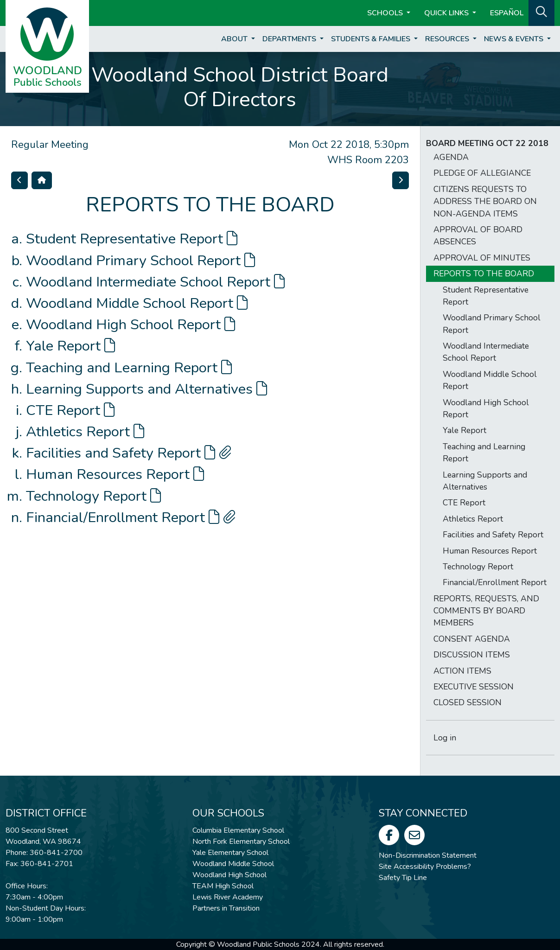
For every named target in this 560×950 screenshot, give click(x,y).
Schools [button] (386, 13)
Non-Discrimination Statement (428, 855)
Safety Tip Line (403, 878)
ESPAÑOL (507, 13)
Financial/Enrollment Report (131, 517)
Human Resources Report (115, 474)
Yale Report (70, 346)
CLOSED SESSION (468, 702)
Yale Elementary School (230, 853)
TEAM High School (223, 886)
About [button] (235, 39)
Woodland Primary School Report (140, 261)
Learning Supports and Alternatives (146, 389)
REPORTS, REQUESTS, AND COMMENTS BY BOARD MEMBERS (486, 611)
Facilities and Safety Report (129, 453)
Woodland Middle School (233, 864)
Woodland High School (229, 875)
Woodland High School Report (130, 325)
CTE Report (70, 410)
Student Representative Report (132, 239)
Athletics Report (85, 432)
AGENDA (451, 157)
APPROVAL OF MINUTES (482, 258)
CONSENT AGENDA (472, 639)
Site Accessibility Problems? (425, 867)
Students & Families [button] (372, 39)
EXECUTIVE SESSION (474, 687)
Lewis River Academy (228, 897)
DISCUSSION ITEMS (472, 655)
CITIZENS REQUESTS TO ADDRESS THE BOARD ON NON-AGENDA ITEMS (485, 201)
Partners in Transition (226, 908)
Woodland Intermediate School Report (155, 282)
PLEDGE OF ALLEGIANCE (482, 173)
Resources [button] (448, 39)
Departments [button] (290, 39)
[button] (541, 12)
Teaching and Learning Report (129, 368)
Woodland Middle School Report (137, 303)
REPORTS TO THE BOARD (484, 274)
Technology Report (93, 496)
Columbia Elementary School (238, 830)
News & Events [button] (515, 39)
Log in (445, 738)
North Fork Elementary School (241, 842)
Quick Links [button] (447, 13)
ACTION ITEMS (462, 671)
